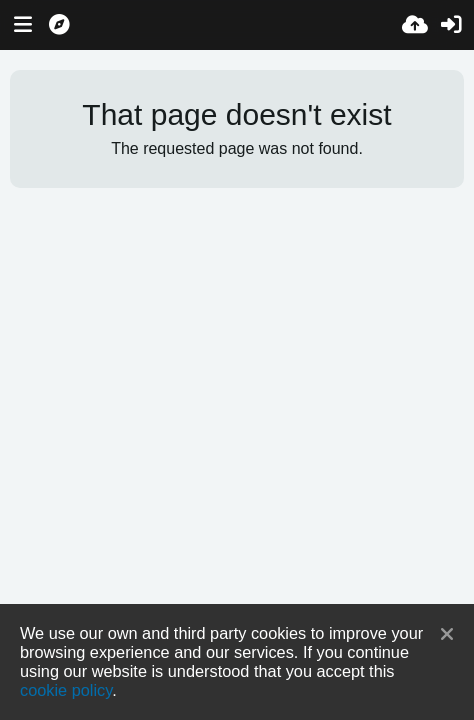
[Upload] (415, 25)
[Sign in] (451, 25)
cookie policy (66, 690)
